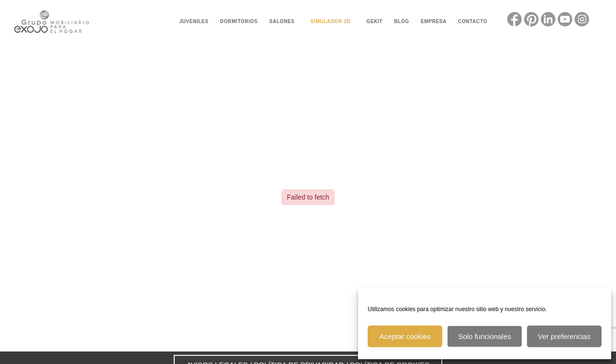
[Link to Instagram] (582, 19)
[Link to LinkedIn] (548, 19)
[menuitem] (194, 22)
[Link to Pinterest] (531, 19)
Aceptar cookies (405, 336)
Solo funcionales (485, 336)
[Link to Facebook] (514, 19)
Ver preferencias (564, 336)
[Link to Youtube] (565, 19)
